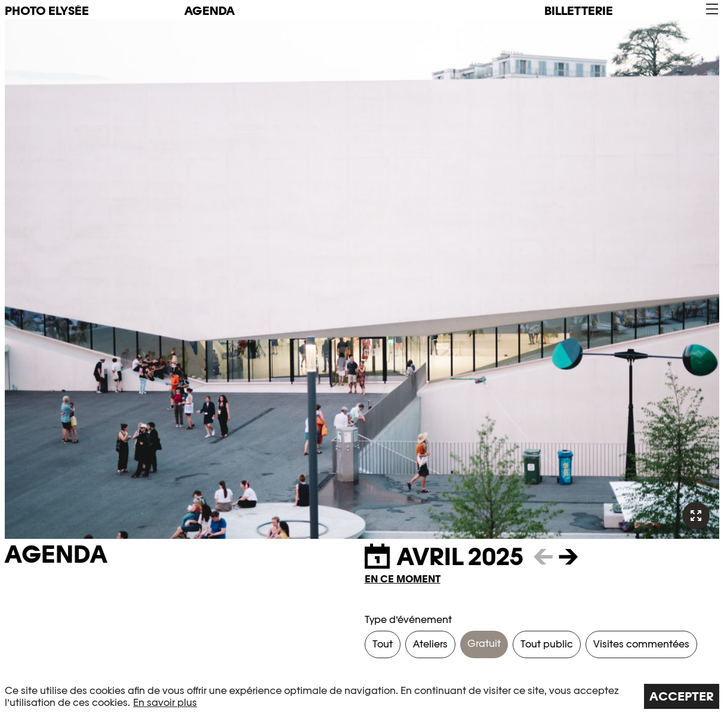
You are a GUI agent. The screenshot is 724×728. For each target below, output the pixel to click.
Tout (383, 644)
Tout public (547, 644)
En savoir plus (165, 703)
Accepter (682, 696)
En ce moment (403, 579)
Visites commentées (641, 644)
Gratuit (484, 644)
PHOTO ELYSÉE (47, 11)
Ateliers (430, 644)
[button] (711, 9)
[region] (362, 696)
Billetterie (579, 11)
